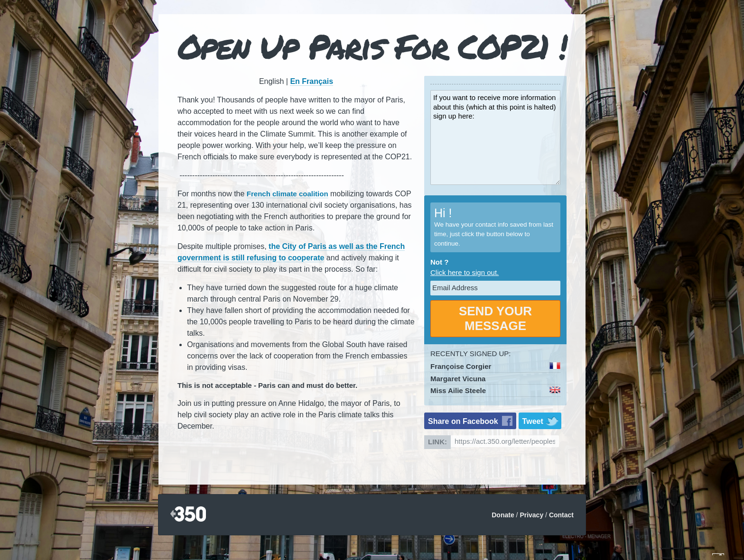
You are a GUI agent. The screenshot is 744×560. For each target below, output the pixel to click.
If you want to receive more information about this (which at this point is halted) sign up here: (495, 138)
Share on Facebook (463, 421)
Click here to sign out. (465, 272)
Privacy (531, 515)
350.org (188, 515)
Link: (437, 442)
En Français (312, 81)
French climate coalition (288, 194)
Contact (561, 515)
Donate (503, 515)
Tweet (533, 421)
